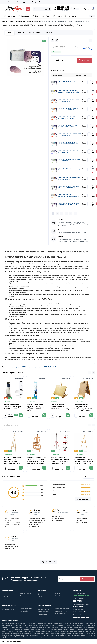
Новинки (42, 2)
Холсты (58, 593)
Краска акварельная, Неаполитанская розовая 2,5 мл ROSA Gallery (68, 195)
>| (75, 214)
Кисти (40, 597)
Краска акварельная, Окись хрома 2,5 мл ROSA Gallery (69, 160)
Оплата (19, 2)
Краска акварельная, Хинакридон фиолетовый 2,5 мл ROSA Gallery (69, 204)
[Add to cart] (21, 415)
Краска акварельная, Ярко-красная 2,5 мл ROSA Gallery (69, 135)
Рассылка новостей (62, 609)
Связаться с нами (61, 611)
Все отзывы (89, 477)
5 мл (56, 367)
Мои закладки (43, 614)
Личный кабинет (44, 609)
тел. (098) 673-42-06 (61, 7)
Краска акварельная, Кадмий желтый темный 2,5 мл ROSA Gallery (69, 91)
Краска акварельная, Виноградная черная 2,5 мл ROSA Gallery (69, 187)
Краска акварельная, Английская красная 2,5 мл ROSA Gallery (68, 118)
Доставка (27, 2)
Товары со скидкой (26, 609)
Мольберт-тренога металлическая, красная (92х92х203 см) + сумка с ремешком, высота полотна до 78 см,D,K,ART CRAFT (60, 460)
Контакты (11, 2)
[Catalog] (28, 9)
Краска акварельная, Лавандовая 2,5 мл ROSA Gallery (69, 152)
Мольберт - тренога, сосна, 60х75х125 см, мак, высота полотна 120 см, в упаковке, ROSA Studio (84, 460)
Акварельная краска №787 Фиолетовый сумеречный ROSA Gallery (29, 367)
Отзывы (49, 33)
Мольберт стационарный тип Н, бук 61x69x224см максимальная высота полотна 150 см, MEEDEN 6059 (37, 460)
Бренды (35, 2)
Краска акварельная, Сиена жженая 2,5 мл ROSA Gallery (69, 101)
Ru (75, 9)
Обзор (9, 33)
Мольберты (59, 596)
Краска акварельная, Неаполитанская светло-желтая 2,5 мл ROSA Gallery (69, 169)
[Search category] (46, 9)
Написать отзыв (83, 499)
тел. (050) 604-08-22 (61, 9)
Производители (8, 609)
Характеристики (35, 33)
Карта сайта (24, 611)
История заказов (44, 612)
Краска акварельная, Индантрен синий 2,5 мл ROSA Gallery (68, 126)
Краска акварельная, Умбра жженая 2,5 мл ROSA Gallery (69, 178)
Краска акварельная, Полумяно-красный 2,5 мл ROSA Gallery (68, 109)
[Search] (49, 9)
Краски (40, 594)
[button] (90, 373)
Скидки (50, 2)
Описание (20, 33)
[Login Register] (81, 9)
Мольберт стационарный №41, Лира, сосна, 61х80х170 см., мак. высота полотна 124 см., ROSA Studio (13, 460)
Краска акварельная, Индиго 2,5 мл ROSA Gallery (69, 82)
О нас (4, 2)
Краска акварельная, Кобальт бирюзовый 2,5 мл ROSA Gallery (68, 143)
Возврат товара (25, 593)
